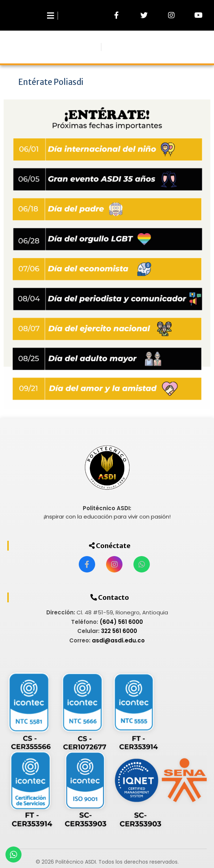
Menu (106, 47)
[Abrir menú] (55, 15)
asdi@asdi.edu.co (118, 640)
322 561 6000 (119, 631)
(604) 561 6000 (121, 622)
